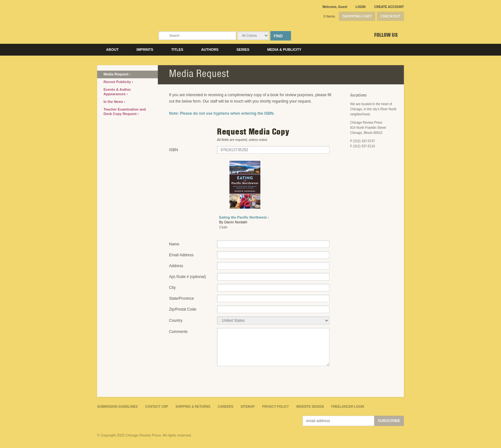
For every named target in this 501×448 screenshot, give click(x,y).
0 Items (329, 16)
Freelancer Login (348, 407)
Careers (225, 407)
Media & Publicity (284, 50)
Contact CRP (157, 407)
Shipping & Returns (193, 407)
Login (360, 7)
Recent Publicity (118, 82)
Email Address (181, 255)
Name (174, 244)
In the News (114, 102)
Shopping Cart (357, 16)
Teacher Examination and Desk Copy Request (125, 112)
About (112, 50)
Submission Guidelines (117, 407)
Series (243, 50)
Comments (178, 332)
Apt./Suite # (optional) (187, 277)
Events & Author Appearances (117, 92)
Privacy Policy (276, 407)
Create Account (389, 7)
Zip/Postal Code (183, 309)
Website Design (310, 407)
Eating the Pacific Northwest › (244, 217)
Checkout (390, 16)
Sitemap (248, 407)
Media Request (116, 74)
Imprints (145, 50)
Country (176, 321)
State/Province (181, 298)
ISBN (173, 150)
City (172, 288)
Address (176, 266)
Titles (177, 50)
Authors (210, 50)
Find (278, 36)
